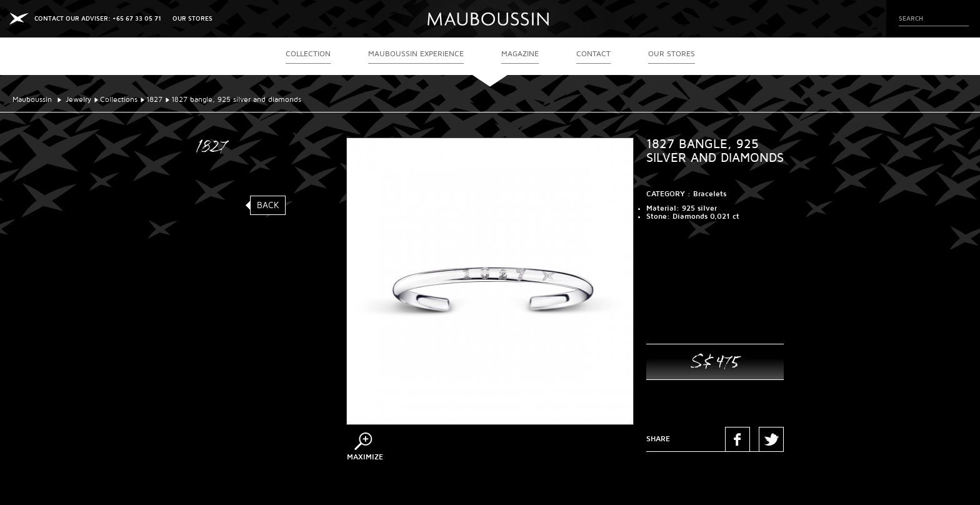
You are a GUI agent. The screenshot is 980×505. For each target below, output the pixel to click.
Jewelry (78, 100)
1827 (154, 100)
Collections (119, 100)
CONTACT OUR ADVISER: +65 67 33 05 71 (98, 18)
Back (268, 205)
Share (658, 439)
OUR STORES (192, 18)
